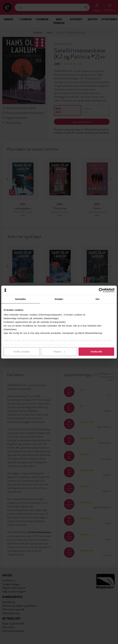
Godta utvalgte (22, 352)
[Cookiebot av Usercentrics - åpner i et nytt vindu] (101, 290)
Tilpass (59, 352)
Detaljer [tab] (59, 299)
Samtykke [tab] (21, 299)
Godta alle (96, 352)
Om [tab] (97, 299)
